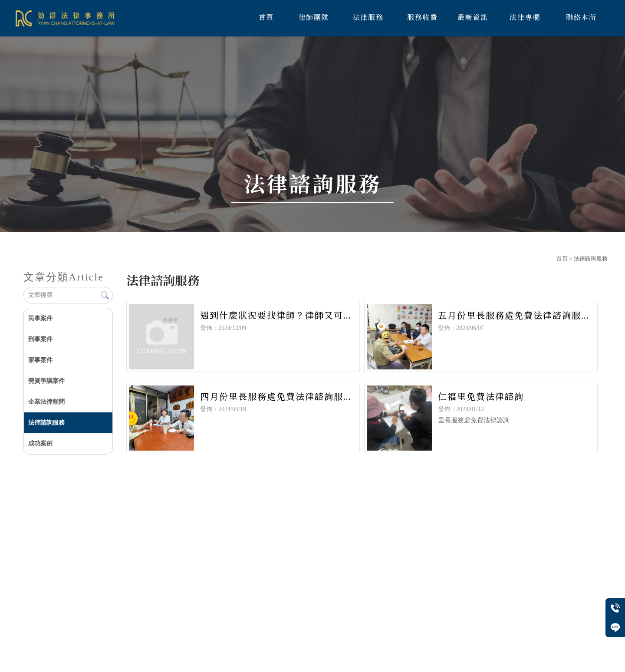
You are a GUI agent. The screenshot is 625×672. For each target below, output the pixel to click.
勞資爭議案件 (46, 381)
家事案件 (40, 360)
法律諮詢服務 (46, 423)
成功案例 (40, 443)
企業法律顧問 (46, 402)
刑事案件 (40, 339)
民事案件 (40, 318)
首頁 (562, 259)
